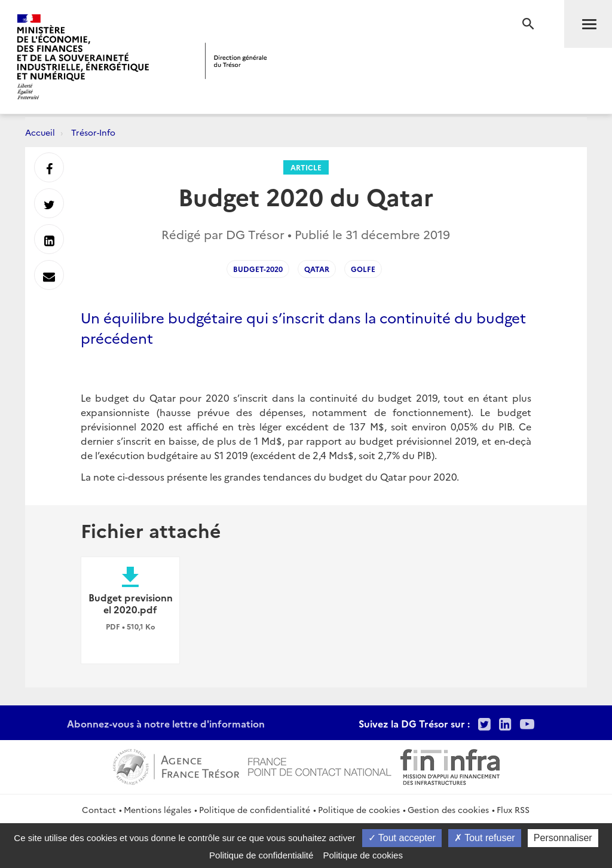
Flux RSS (513, 809)
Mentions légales (157, 809)
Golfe (363, 269)
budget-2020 (258, 269)
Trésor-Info (93, 132)
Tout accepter (402, 838)
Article (306, 167)
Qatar (317, 269)
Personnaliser (563, 838)
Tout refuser (485, 838)
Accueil (40, 132)
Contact (99, 809)
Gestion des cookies (448, 809)
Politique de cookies (359, 809)
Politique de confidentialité (255, 809)
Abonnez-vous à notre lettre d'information (166, 723)
